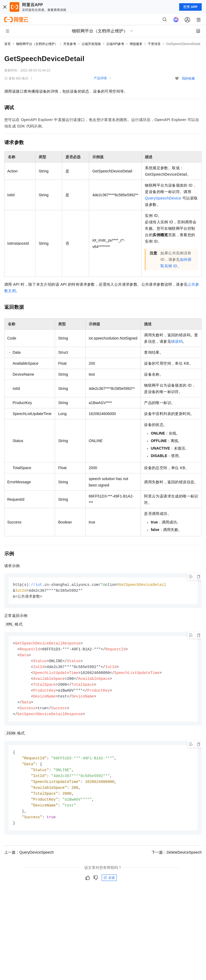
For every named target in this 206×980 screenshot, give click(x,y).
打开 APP (190, 7)
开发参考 (70, 44)
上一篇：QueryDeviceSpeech (29, 860)
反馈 (109, 885)
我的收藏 (188, 78)
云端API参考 (115, 44)
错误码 (177, 341)
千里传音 (154, 44)
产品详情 (100, 78)
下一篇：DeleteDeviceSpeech (177, 860)
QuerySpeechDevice (163, 198)
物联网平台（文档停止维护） (37, 44)
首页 (8, 44)
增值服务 (136, 44)
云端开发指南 (91, 44)
